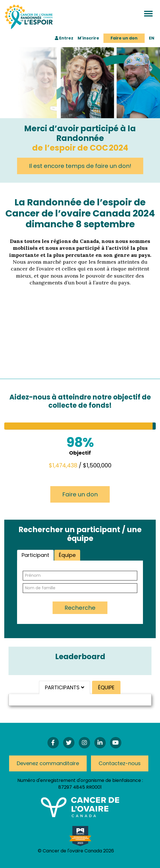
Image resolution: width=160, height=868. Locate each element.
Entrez (64, 38)
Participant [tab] (35, 555)
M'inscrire (88, 38)
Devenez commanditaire (48, 763)
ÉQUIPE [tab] (106, 687)
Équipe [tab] (67, 555)
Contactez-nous (120, 763)
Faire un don (124, 38)
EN (152, 38)
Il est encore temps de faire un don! (80, 166)
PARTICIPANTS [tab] (65, 687)
